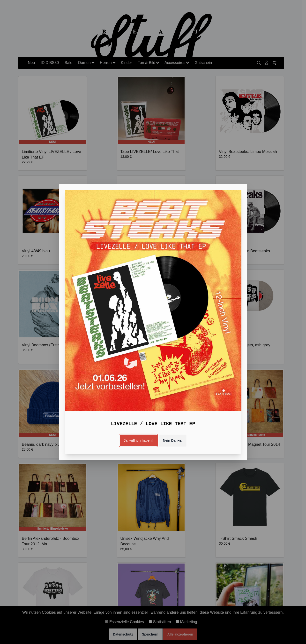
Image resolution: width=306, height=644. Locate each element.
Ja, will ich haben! (138, 440)
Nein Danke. (172, 440)
